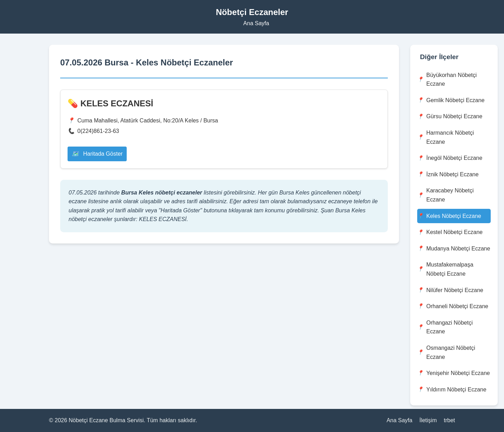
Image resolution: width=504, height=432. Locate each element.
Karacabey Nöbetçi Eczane (445, 195)
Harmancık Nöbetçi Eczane (446, 137)
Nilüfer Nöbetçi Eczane (450, 290)
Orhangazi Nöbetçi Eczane (445, 327)
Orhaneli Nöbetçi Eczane (453, 306)
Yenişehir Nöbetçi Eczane (454, 373)
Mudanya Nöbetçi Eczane (454, 249)
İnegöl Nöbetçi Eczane (450, 158)
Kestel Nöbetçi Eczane (450, 232)
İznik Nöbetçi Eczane (448, 174)
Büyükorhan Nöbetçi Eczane (447, 80)
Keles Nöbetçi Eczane (449, 216)
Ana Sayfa (256, 23)
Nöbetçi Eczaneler (252, 12)
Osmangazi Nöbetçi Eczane (446, 352)
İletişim (428, 420)
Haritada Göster (97, 154)
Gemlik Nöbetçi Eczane (451, 100)
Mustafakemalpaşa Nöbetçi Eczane (445, 269)
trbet (449, 420)
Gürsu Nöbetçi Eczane (450, 117)
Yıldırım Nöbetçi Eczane (452, 389)
